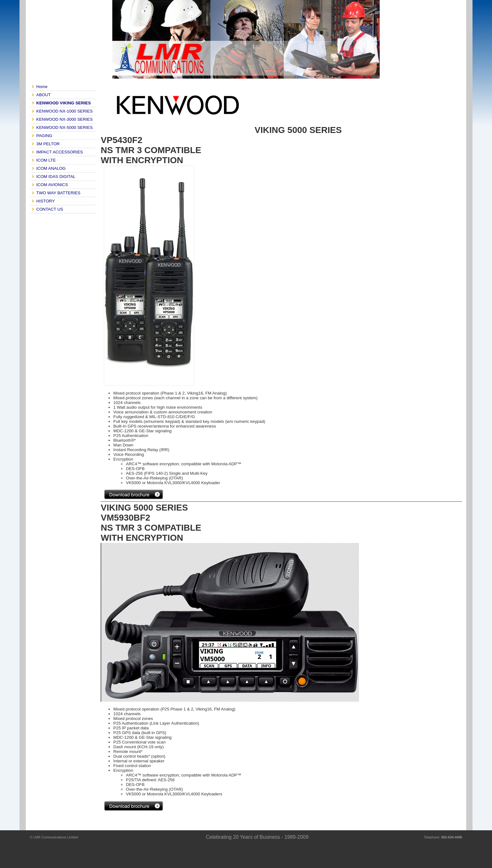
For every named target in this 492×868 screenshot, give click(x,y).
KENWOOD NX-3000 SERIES (64, 119)
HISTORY (45, 201)
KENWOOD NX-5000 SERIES (64, 127)
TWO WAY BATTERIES (58, 193)
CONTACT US (50, 209)
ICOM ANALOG (51, 168)
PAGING (44, 136)
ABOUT (43, 95)
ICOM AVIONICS (52, 185)
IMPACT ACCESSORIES (59, 152)
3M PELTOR (48, 144)
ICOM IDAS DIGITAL (56, 177)
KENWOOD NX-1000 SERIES (64, 111)
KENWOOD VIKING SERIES (63, 103)
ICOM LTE (46, 160)
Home (42, 87)
